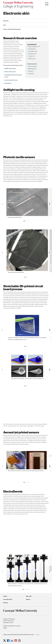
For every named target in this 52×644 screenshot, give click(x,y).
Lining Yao (30, 56)
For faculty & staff (8, 599)
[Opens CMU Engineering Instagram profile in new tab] (20, 641)
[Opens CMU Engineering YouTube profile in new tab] (16, 641)
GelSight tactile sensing (10, 68)
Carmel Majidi (31, 51)
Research (6, 21)
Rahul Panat (31, 54)
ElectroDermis (8, 83)
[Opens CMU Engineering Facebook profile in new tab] (9, 641)
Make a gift (29, 596)
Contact (5, 596)
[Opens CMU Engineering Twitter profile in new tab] (5, 641)
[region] (26, 204)
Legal (5, 628)
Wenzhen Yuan (31, 58)
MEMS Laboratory (32, 69)
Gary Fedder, (31, 49)
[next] (50, 204)
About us (28, 599)
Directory (6, 603)
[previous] (2, 204)
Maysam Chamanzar (33, 46)
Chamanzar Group (33, 66)
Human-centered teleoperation (12, 29)
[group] (27, 203)
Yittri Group (31, 73)
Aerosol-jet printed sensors (11, 80)
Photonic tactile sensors (10, 72)
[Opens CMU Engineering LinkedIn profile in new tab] (12, 641)
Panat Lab (31, 71)
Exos (5, 25)
